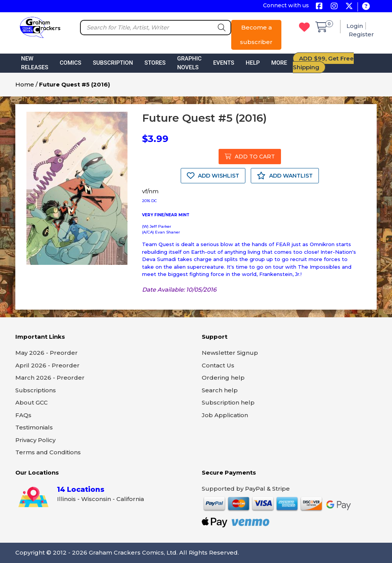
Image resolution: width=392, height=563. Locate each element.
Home (25, 84)
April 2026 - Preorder (47, 365)
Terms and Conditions (48, 452)
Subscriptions (36, 390)
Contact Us (218, 365)
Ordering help (223, 378)
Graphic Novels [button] (189, 63)
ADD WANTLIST (285, 176)
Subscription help (228, 402)
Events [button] (224, 63)
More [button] (279, 63)
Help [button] (253, 63)
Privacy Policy (35, 440)
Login (355, 26)
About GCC (32, 402)
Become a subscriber (256, 35)
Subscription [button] (113, 63)
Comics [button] (70, 63)
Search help (220, 390)
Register (361, 34)
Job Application (225, 415)
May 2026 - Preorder (47, 353)
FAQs (23, 415)
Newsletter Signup (230, 353)
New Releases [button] (35, 63)
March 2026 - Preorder (50, 378)
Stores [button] (155, 63)
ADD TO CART (250, 157)
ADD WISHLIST (213, 176)
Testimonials (34, 427)
